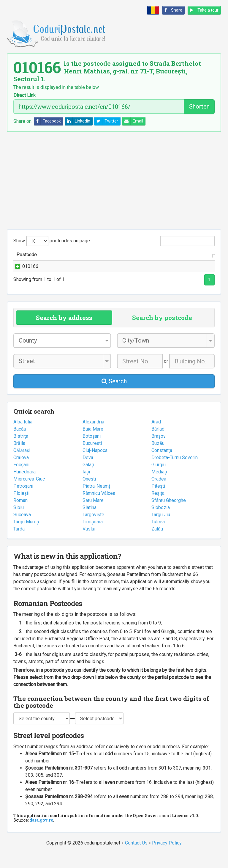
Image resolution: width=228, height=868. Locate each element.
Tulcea (158, 536)
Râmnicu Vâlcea (99, 507)
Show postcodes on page (52, 241)
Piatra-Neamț (96, 500)
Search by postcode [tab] (162, 332)
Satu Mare (93, 515)
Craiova (21, 472)
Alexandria (93, 436)
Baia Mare (93, 443)
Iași (86, 486)
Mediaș (159, 486)
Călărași (22, 465)
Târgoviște (93, 529)
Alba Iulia (23, 436)
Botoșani (92, 450)
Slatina (90, 522)
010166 (24, 273)
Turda (19, 543)
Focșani (21, 479)
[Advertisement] (114, 180)
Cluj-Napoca (95, 465)
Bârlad (158, 443)
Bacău (20, 443)
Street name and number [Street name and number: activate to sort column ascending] (71, 262)
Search (114, 395)
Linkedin (78, 121)
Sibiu (19, 522)
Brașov (159, 450)
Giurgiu (159, 479)
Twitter (106, 121)
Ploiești (21, 507)
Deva (88, 472)
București (92, 457)
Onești (89, 493)
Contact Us (136, 857)
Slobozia (161, 522)
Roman (20, 515)
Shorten (199, 106)
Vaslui (89, 543)
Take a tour (203, 10)
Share (172, 10)
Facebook (47, 121)
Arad (156, 436)
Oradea (159, 493)
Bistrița (21, 450)
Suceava (22, 529)
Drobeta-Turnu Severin (175, 472)
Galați (88, 479)
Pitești (158, 500)
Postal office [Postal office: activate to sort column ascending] (191, 258)
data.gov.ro (41, 834)
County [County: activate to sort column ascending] (165, 262)
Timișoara (93, 536)
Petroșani (23, 500)
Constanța (162, 465)
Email (133, 121)
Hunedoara (24, 486)
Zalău (157, 543)
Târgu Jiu (161, 529)
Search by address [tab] (64, 332)
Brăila (19, 457)
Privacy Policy (167, 857)
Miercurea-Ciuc (29, 493)
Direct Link (24, 95)
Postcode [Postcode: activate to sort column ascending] (27, 262)
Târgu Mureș (26, 536)
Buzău (158, 457)
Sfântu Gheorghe (169, 515)
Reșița (158, 507)
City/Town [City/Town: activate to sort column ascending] (138, 262)
